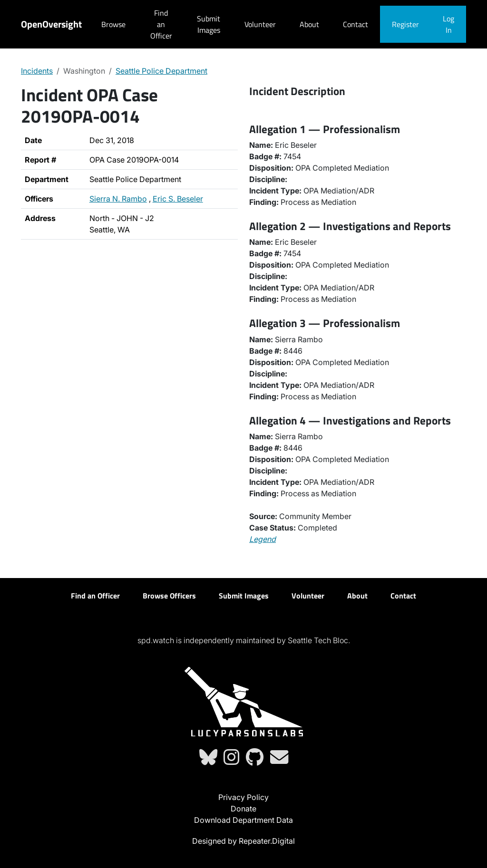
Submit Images (209, 24)
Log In (448, 24)
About (309, 24)
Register (405, 24)
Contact (356, 24)
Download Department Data (243, 820)
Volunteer (260, 24)
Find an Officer (161, 24)
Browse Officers (169, 596)
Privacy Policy (243, 797)
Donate (243, 809)
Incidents (37, 71)
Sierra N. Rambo (118, 199)
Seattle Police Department (161, 71)
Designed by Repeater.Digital (243, 841)
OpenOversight (51, 24)
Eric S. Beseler (178, 199)
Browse (113, 24)
